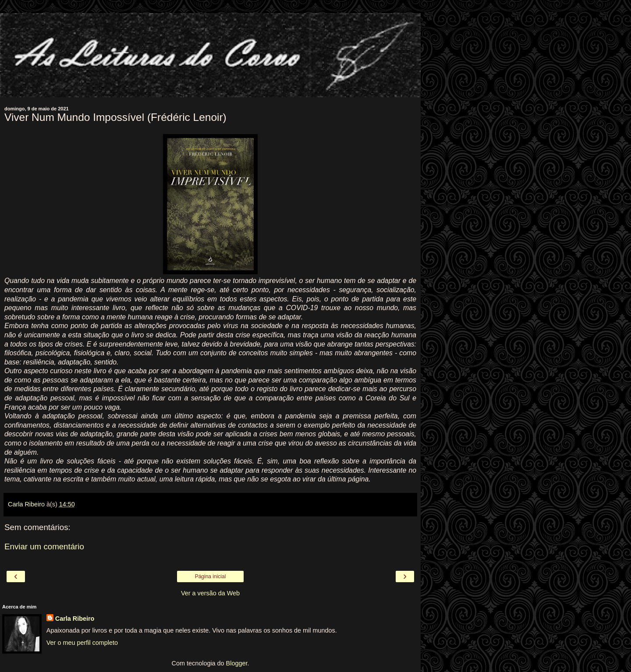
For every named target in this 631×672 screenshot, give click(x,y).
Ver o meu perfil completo (82, 643)
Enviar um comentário (44, 546)
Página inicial (211, 577)
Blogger (237, 663)
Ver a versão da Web (210, 593)
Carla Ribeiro (75, 619)
